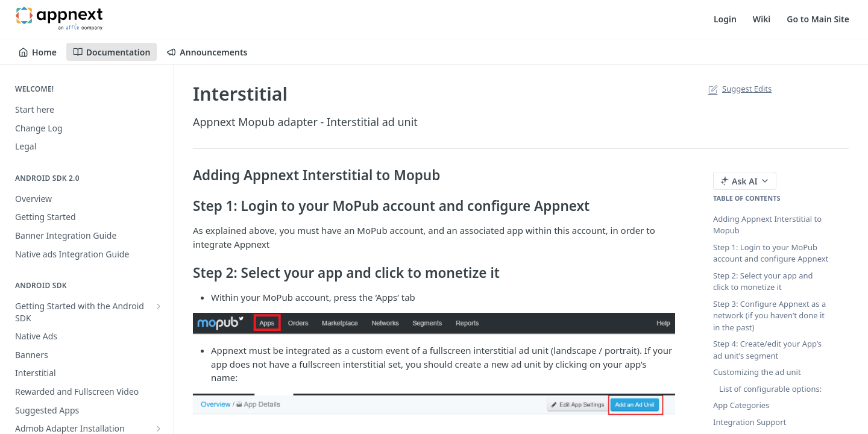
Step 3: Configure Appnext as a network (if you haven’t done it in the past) (769, 316)
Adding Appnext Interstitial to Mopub (767, 225)
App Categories (741, 405)
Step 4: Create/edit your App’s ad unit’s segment (767, 350)
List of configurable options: (770, 389)
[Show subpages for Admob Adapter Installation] (159, 429)
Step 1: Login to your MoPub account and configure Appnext (771, 253)
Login (725, 19)
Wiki (762, 19)
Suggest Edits (739, 89)
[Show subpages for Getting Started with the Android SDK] (159, 306)
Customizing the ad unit (757, 372)
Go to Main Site (818, 19)
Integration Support (750, 422)
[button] (434, 324)
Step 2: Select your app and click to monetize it (763, 281)
